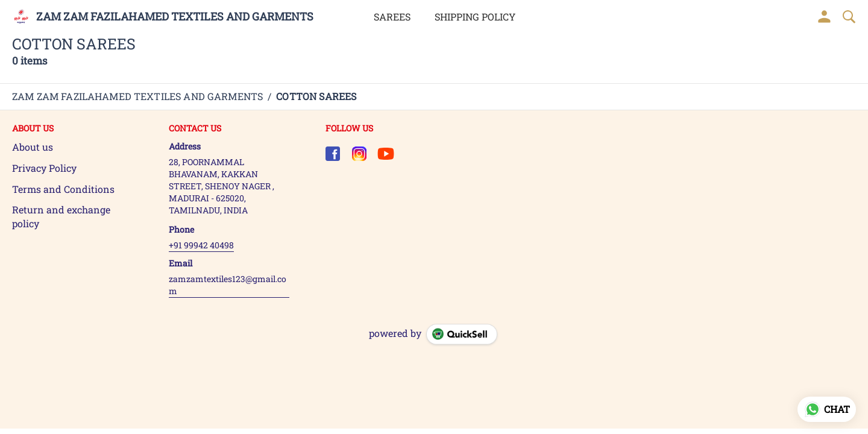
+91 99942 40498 (201, 245)
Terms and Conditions (63, 189)
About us (33, 147)
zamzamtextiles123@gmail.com (228, 285)
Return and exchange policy (61, 216)
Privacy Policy (44, 168)
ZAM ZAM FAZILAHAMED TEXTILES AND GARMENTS (175, 17)
